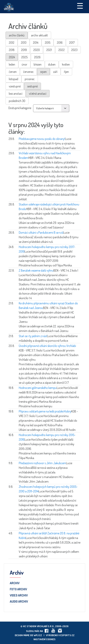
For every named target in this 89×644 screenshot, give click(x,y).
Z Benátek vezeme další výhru (36, 270)
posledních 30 (17, 101)
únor (24, 64)
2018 (12, 50)
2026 (37, 57)
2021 (49, 50)
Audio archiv (19, 602)
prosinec (30, 79)
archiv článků (17, 35)
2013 (24, 43)
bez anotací (16, 94)
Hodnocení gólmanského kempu (38, 388)
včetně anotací (38, 94)
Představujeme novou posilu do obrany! (42, 139)
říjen (66, 72)
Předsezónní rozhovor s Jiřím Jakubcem (42, 463)
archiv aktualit (39, 35)
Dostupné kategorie (20, 108)
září (55, 72)
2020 (37, 50)
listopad (13, 79)
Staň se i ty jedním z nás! (33, 336)
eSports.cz (67, 635)
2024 (12, 57)
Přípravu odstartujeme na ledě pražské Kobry (45, 411)
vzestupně (15, 86)
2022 (62, 50)
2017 (72, 43)
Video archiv (19, 596)
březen (38, 64)
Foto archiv (18, 589)
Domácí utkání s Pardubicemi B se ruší (41, 232)
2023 (74, 50)
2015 (48, 43)
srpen (43, 72)
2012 (12, 43)
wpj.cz (38, 635)
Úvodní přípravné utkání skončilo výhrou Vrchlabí (47, 346)
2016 (60, 43)
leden (12, 64)
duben (52, 64)
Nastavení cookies (44, 639)
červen (13, 72)
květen (66, 64)
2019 (24, 50)
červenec (28, 72)
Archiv (15, 583)
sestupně (32, 86)
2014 (36, 43)
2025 (24, 57)
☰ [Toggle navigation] (80, 6)
